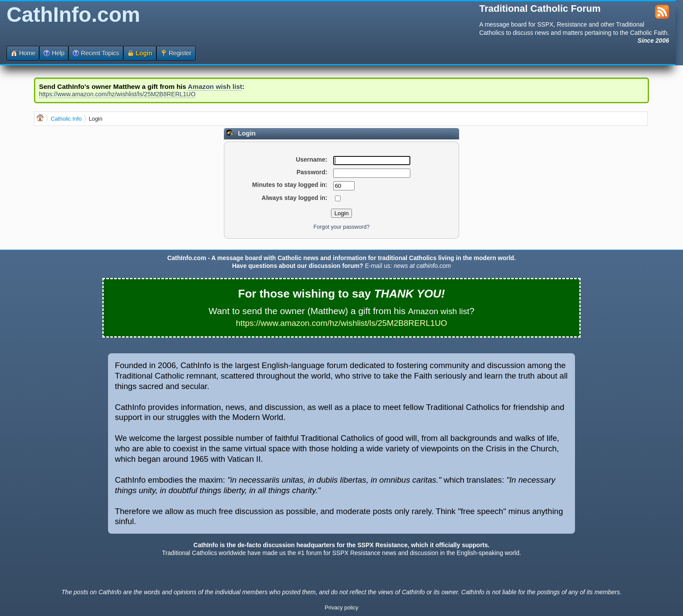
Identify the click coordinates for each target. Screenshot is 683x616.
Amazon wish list (215, 86)
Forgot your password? (342, 227)
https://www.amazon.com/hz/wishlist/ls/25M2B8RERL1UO (117, 94)
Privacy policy (342, 608)
